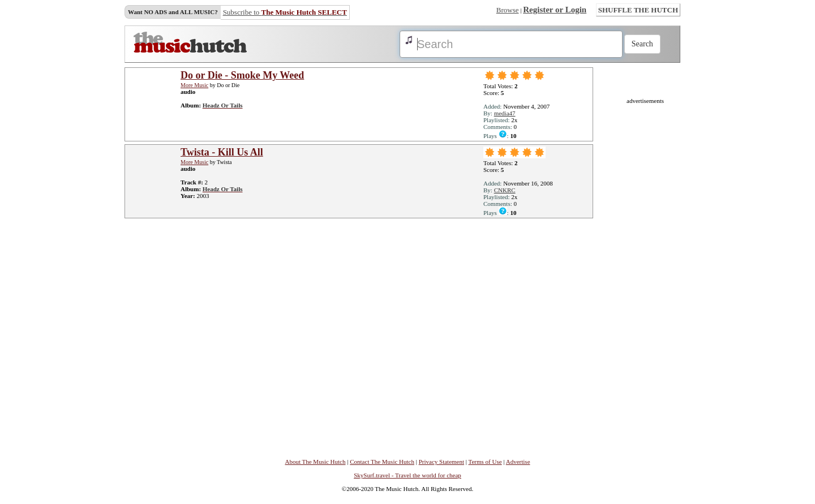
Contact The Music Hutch (382, 462)
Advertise (518, 462)
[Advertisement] (645, 274)
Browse (508, 10)
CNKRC (505, 190)
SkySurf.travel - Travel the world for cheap (407, 475)
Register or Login (555, 10)
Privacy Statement (441, 462)
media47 (505, 113)
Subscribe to (285, 12)
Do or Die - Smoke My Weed (242, 75)
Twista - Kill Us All (222, 152)
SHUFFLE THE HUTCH (638, 10)
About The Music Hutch (315, 462)
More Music (194, 85)
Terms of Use (485, 462)
